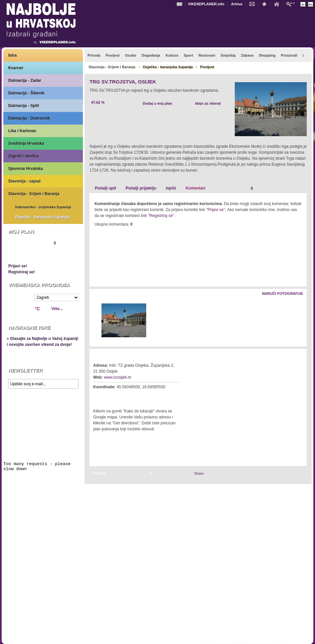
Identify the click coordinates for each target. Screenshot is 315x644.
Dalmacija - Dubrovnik (29, 118)
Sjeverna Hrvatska (26, 169)
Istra (12, 55)
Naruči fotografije (283, 294)
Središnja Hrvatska (26, 143)
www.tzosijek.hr (118, 377)
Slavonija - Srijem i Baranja (34, 194)
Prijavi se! (18, 266)
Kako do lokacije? (113, 396)
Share (199, 473)
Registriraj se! (22, 272)
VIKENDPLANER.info (206, 4)
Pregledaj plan (28, 254)
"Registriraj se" (161, 216)
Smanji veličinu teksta (303, 4)
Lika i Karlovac (22, 131)
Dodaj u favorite (266, 4)
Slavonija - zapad (24, 181)
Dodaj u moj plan (158, 103)
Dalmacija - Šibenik (26, 93)
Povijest (207, 67)
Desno (299, 321)
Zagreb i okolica (23, 156)
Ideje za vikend (208, 103)
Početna (278, 4)
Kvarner (16, 68)
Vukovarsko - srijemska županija (43, 207)
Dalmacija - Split (24, 106)
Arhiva (237, 4)
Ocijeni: (99, 473)
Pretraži (292, 4)
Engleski (180, 4)
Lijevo (95, 321)
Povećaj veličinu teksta (311, 4)
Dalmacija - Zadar (25, 80)
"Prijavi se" (216, 210)
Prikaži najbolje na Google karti (43, 431)
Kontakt (254, 4)
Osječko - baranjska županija (42, 217)
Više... (57, 309)
